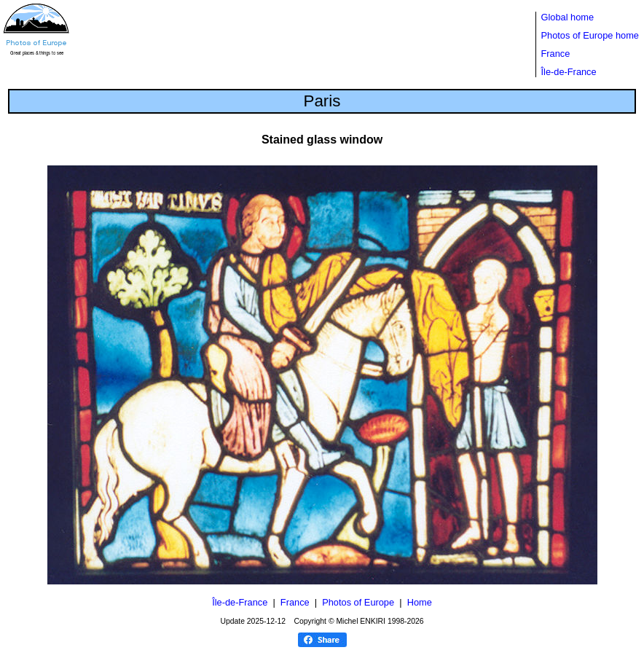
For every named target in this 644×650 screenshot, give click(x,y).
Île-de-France (569, 72)
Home (420, 602)
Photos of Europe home (590, 35)
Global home (568, 17)
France (556, 54)
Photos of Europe (358, 602)
